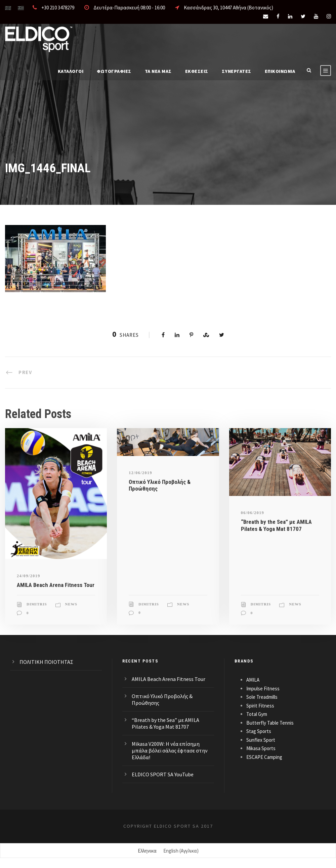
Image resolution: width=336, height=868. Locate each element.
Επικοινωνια (280, 71)
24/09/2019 (29, 576)
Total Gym (257, 714)
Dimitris (37, 604)
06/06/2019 (253, 513)
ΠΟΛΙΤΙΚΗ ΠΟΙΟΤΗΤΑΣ (46, 662)
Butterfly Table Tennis (270, 723)
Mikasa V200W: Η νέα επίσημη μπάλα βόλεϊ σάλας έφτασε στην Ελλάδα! (170, 750)
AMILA (253, 680)
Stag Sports (259, 731)
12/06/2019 (140, 473)
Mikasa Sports (261, 748)
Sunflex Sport (261, 740)
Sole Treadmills (262, 697)
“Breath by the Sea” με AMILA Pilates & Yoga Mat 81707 (276, 525)
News (71, 604)
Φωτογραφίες (114, 71)
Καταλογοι (71, 71)
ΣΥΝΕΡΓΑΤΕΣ (237, 71)
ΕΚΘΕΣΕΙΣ (197, 71)
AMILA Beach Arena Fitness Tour (56, 585)
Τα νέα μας (158, 71)
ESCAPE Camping (264, 757)
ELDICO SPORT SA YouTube (163, 774)
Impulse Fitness (263, 689)
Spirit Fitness (260, 706)
